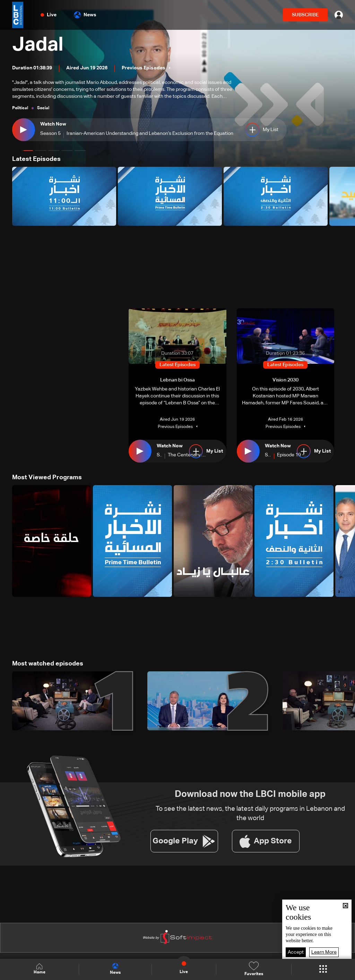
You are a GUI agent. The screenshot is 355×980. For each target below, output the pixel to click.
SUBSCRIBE (305, 15)
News (85, 15)
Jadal (38, 45)
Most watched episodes (48, 664)
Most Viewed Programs (47, 478)
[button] (27, 151)
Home (40, 969)
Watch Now (53, 124)
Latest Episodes (36, 159)
